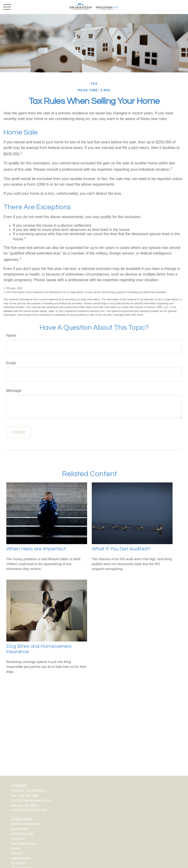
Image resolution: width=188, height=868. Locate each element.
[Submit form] (18, 432)
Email (11, 363)
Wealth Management (26, 824)
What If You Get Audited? (121, 549)
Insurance (18, 839)
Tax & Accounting (24, 843)
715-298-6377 (36, 791)
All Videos (18, 863)
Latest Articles (21, 858)
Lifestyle (17, 853)
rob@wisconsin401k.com (29, 810)
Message (14, 391)
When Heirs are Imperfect (36, 549)
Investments (20, 829)
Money (16, 848)
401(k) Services (22, 834)
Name (11, 335)
